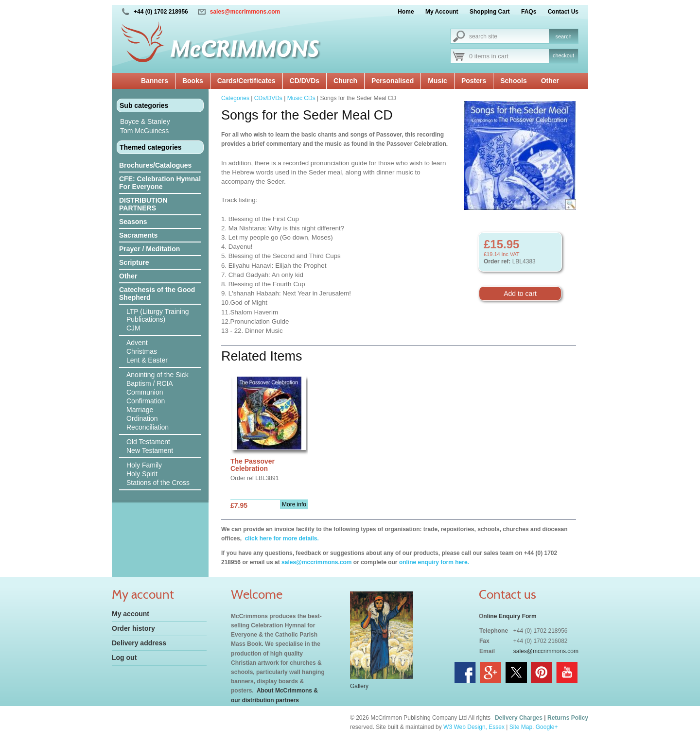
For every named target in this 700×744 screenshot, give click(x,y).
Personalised (393, 81)
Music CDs (301, 98)
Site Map (521, 727)
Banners (155, 81)
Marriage (140, 410)
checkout (563, 55)
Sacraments (138, 235)
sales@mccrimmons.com (245, 12)
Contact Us (563, 12)
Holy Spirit (142, 474)
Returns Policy (568, 718)
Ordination (142, 418)
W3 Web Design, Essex (474, 727)
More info (294, 504)
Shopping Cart (490, 12)
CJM (133, 328)
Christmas (142, 351)
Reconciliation (148, 427)
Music (437, 81)
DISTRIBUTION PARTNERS (143, 204)
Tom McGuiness (144, 131)
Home (406, 12)
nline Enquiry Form (510, 616)
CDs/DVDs (268, 98)
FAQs (529, 12)
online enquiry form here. (434, 562)
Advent (137, 343)
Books (193, 81)
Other (550, 81)
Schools (513, 81)
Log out (124, 657)
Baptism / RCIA (150, 383)
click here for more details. (281, 538)
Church (345, 81)
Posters (474, 81)
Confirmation (146, 401)
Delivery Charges (519, 718)
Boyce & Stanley (145, 121)
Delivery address (139, 643)
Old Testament (148, 442)
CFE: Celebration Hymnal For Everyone (160, 183)
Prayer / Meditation (149, 249)
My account (131, 614)
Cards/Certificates (246, 81)
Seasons (133, 222)
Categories (235, 98)
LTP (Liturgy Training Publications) (158, 315)
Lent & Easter (147, 360)
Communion (145, 392)
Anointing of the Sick (157, 375)
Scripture (134, 262)
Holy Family (144, 465)
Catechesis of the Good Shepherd (157, 294)
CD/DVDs (305, 81)
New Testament (150, 450)
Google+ (547, 727)
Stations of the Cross (158, 483)
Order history (133, 628)
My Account (442, 12)
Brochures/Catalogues (155, 165)
